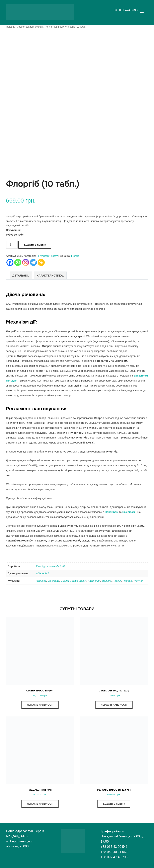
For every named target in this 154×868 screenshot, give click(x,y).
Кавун (83, 581)
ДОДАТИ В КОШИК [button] (114, 804)
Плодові (128, 581)
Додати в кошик (35, 245)
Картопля (94, 581)
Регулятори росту (55, 27)
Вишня (65, 581)
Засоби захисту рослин (30, 27)
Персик (117, 581)
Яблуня (138, 581)
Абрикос (41, 581)
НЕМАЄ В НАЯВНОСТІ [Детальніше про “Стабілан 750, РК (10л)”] (114, 705)
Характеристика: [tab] (50, 276)
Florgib (75, 256)
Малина (106, 581)
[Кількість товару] (12, 245)
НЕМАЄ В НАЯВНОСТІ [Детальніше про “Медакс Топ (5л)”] (40, 804)
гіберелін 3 (43, 573)
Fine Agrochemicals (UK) (51, 566)
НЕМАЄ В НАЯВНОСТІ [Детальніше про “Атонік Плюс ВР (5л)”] (40, 705)
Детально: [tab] (21, 276)
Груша (74, 581)
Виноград (53, 581)
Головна (11, 27)
